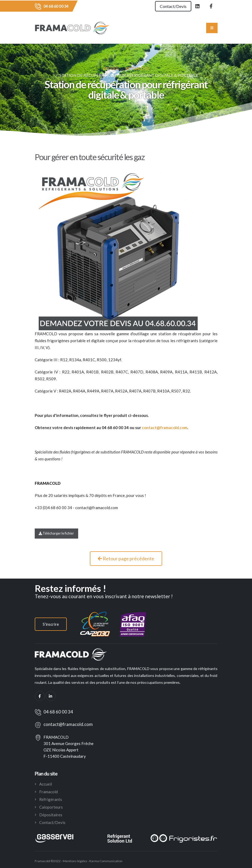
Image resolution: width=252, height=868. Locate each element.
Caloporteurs (51, 807)
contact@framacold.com (68, 724)
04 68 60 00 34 (56, 6)
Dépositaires (51, 815)
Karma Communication (106, 861)
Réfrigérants (51, 799)
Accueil (111, 68)
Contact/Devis (173, 6)
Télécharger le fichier (56, 533)
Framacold (48, 792)
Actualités (137, 68)
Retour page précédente (126, 558)
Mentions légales (75, 861)
